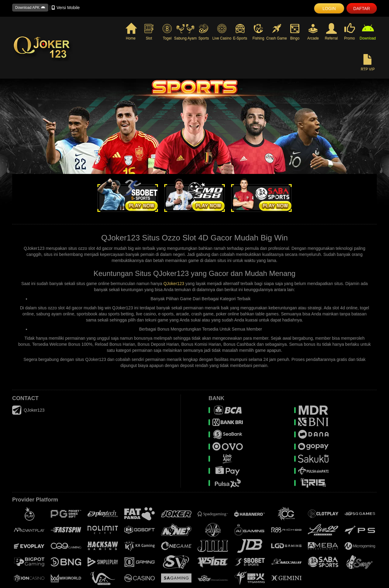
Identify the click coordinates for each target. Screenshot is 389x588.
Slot (149, 32)
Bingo (295, 32)
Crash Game (277, 32)
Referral (331, 32)
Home (131, 32)
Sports (204, 32)
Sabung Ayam (185, 32)
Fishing (258, 32)
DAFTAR (362, 8)
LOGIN (329, 8)
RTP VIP (368, 63)
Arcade (313, 32)
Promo (349, 32)
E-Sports (240, 32)
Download (368, 32)
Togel (167, 32)
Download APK (30, 8)
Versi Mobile (66, 8)
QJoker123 (174, 284)
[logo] (67, 48)
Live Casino (222, 32)
